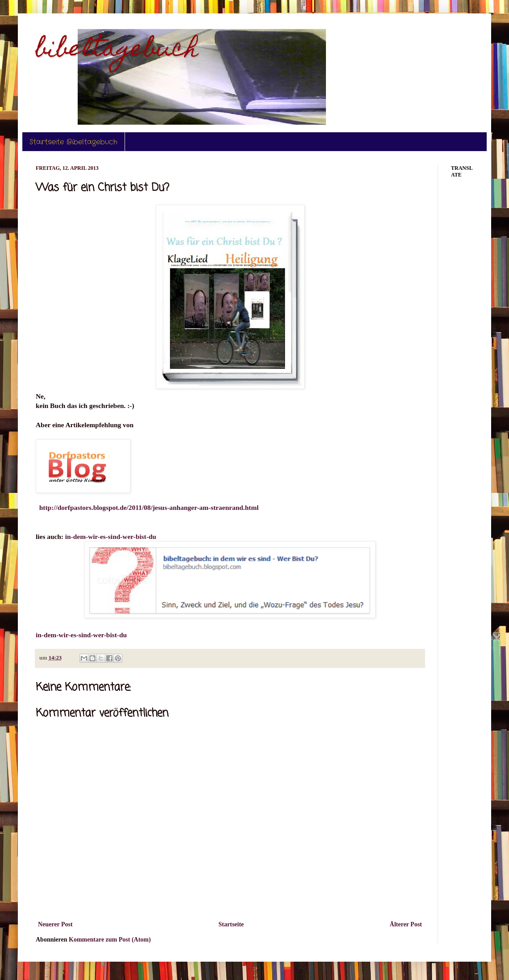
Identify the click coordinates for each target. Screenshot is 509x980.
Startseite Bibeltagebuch (73, 142)
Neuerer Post (55, 924)
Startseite (231, 924)
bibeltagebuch (117, 51)
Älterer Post (406, 924)
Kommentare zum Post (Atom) (110, 940)
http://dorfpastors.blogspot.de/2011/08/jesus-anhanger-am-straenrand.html (149, 507)
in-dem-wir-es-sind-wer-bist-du (111, 536)
